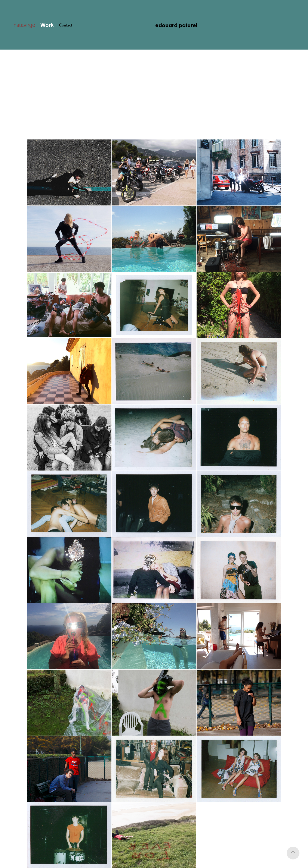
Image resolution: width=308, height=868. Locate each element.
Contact (65, 25)
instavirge (24, 25)
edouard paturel (176, 25)
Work (47, 25)
